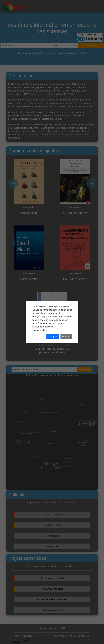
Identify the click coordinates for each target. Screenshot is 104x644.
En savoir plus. (39, 330)
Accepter (53, 337)
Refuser (66, 337)
